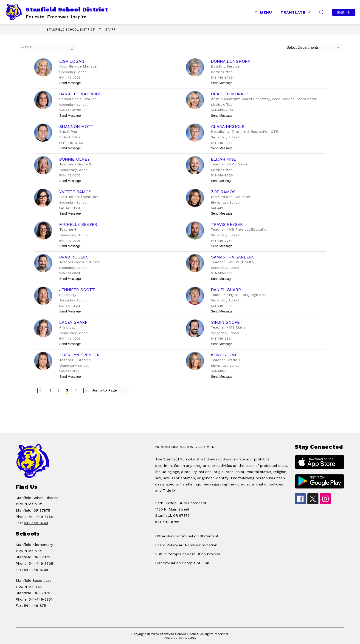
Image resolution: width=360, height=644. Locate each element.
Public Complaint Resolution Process (188, 554)
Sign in (344, 12)
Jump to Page (105, 390)
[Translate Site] (296, 12)
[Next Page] (86, 390)
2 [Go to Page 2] (58, 390)
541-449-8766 (41, 517)
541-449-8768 (36, 523)
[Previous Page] (40, 390)
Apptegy (190, 638)
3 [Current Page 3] (67, 390)
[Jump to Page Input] (124, 390)
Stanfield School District (71, 29)
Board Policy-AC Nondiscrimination (186, 545)
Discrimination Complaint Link (182, 563)
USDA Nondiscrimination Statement (187, 536)
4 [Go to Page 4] (76, 390)
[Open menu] (263, 12)
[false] (48, 47)
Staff (110, 29)
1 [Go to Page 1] (50, 390)
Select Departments (303, 47)
